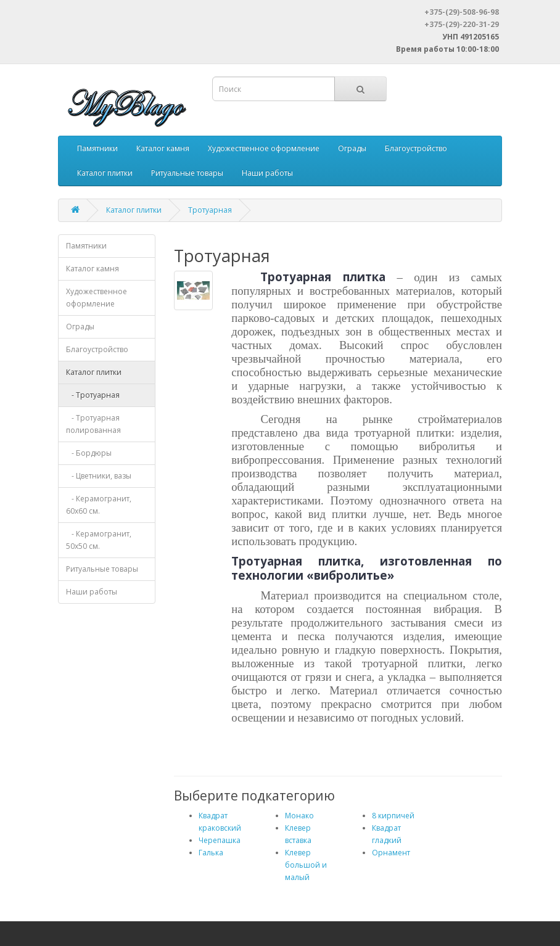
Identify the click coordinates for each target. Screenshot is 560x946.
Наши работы (267, 173)
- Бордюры (89, 453)
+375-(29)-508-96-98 (462, 12)
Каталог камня (163, 148)
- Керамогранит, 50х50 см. (99, 540)
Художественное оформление (264, 148)
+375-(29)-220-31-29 (462, 24)
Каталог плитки (105, 173)
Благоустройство (416, 148)
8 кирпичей (393, 816)
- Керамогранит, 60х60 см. (99, 505)
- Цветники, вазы (99, 476)
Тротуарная (210, 210)
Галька (211, 853)
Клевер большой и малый (306, 865)
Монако (299, 816)
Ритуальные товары (187, 173)
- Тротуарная (93, 395)
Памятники (97, 148)
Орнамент (391, 853)
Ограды (352, 148)
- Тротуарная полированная (93, 424)
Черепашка (220, 840)
